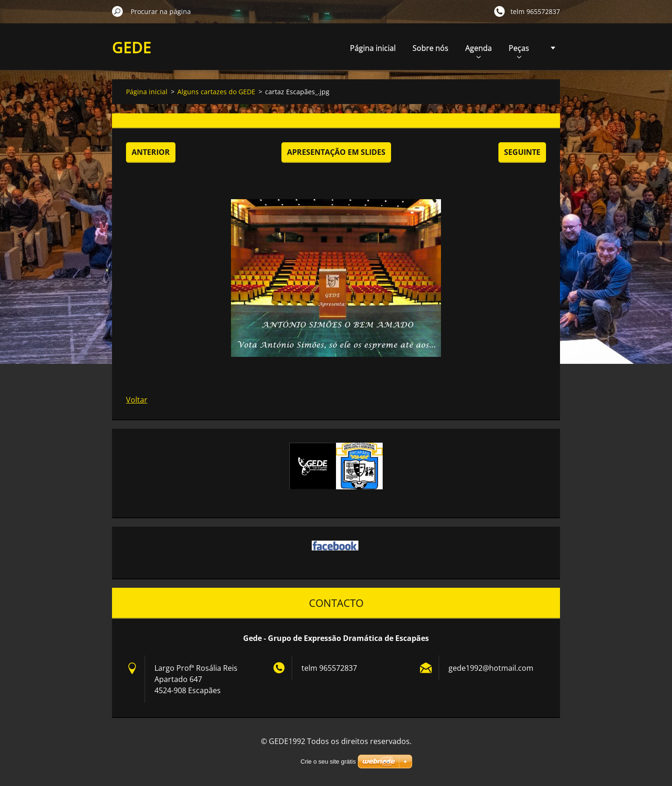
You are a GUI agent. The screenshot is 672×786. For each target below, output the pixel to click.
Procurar (118, 11)
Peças (519, 51)
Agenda (479, 51)
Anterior (151, 152)
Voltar (137, 400)
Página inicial (373, 48)
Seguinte (522, 152)
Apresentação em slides (336, 152)
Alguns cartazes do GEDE (216, 92)
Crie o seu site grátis (328, 762)
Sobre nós (430, 48)
